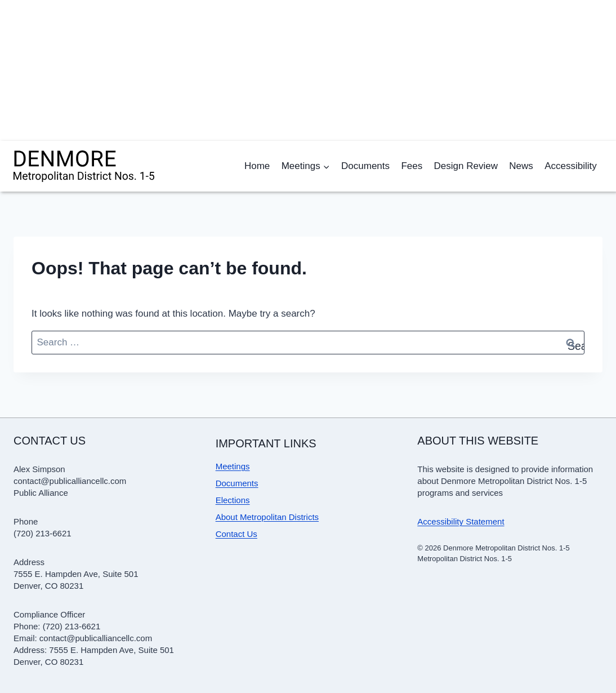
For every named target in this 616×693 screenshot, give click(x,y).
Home (257, 166)
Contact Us (236, 534)
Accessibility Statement (461, 521)
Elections (233, 500)
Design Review (466, 166)
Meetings (233, 466)
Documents (365, 166)
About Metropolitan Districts (267, 517)
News (521, 166)
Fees (412, 166)
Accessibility (571, 166)
